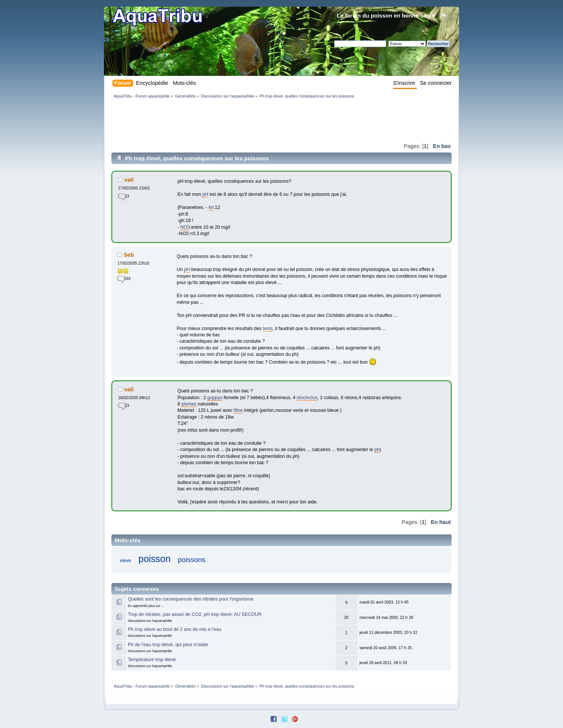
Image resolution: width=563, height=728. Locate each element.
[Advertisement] (247, 120)
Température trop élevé (152, 660)
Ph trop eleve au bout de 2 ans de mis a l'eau (175, 629)
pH (205, 194)
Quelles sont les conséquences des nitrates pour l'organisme (191, 599)
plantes (189, 404)
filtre (238, 410)
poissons (192, 560)
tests (268, 328)
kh (211, 207)
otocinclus (307, 398)
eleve (126, 561)
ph (377, 450)
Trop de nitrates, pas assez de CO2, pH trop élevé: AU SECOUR (195, 614)
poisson (154, 559)
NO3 (185, 227)
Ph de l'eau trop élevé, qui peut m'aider (168, 645)
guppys (215, 398)
